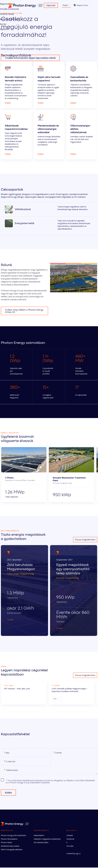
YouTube (70, 847)
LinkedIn (70, 836)
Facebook (70, 839)
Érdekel (8, 103)
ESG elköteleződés (41, 843)
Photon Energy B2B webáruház (13, 836)
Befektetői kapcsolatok (10, 847)
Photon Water (7, 843)
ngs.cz (78, 854)
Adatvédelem (39, 836)
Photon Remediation (9, 839)
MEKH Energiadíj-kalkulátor (12, 850)
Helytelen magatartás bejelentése (47, 839)
